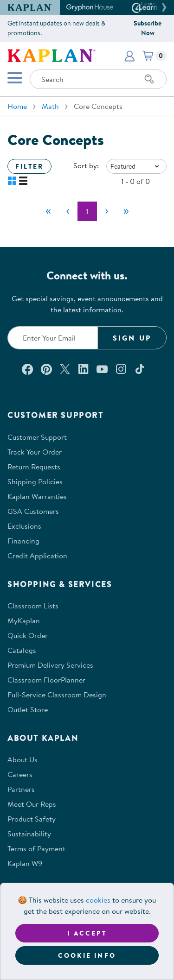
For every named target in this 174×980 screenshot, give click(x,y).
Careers (20, 774)
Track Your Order (35, 452)
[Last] (126, 211)
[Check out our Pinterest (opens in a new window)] (46, 369)
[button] (163, 7)
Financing (23, 541)
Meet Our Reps (32, 804)
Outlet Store (28, 709)
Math (50, 106)
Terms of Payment (36, 848)
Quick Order (28, 635)
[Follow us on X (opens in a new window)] (65, 369)
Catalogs (22, 650)
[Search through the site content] (98, 79)
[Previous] (68, 211)
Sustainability (29, 834)
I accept (87, 933)
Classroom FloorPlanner (46, 680)
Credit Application (37, 556)
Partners (21, 789)
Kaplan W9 (25, 863)
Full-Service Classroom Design (57, 695)
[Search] (149, 79)
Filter (29, 166)
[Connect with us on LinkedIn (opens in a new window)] (83, 369)
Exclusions (24, 526)
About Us (23, 759)
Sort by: (86, 165)
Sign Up (132, 338)
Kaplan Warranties (37, 496)
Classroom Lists (33, 606)
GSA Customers (33, 511)
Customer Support (37, 437)
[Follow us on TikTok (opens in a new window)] (140, 369)
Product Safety (32, 819)
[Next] (107, 211)
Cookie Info (87, 955)
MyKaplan (24, 620)
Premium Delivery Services (50, 665)
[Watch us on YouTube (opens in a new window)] (102, 369)
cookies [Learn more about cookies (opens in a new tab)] (98, 900)
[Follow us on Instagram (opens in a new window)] (121, 369)
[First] (48, 211)
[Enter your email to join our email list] (53, 338)
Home (17, 106)
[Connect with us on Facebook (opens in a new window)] (27, 369)
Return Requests (34, 467)
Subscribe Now (148, 28)
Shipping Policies (35, 481)
